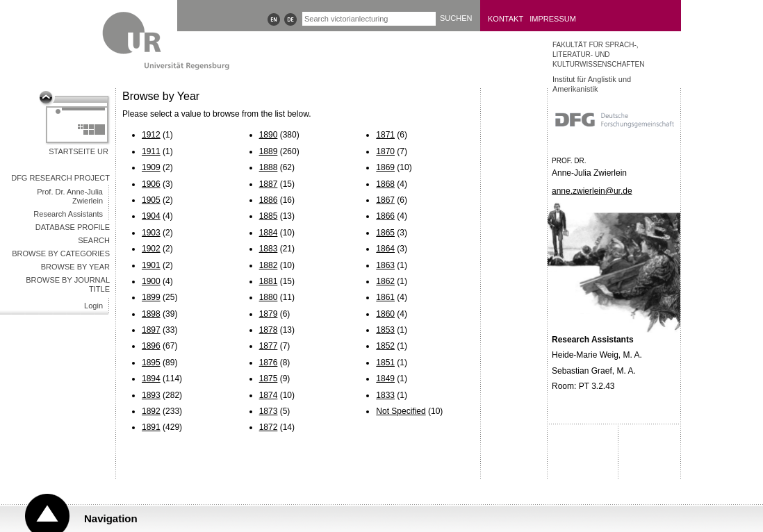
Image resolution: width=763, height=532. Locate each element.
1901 (151, 265)
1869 (385, 167)
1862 (385, 281)
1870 (385, 151)
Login (93, 306)
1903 (151, 233)
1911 (151, 151)
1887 (269, 184)
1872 (269, 427)
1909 (151, 167)
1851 (385, 363)
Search (94, 240)
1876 (269, 363)
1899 (151, 297)
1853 (385, 330)
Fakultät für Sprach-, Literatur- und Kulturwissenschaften (598, 55)
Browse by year (75, 267)
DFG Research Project (60, 178)
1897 (151, 330)
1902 (151, 249)
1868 (385, 184)
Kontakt (506, 19)
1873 (269, 411)
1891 (151, 427)
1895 (151, 363)
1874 (269, 395)
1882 (269, 265)
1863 (385, 265)
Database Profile (73, 227)
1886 (269, 200)
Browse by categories (61, 253)
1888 (269, 167)
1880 (269, 297)
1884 (269, 233)
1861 (385, 297)
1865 (385, 233)
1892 (151, 411)
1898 (151, 314)
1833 (385, 395)
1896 (151, 346)
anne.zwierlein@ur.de (592, 191)
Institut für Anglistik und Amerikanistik (592, 84)
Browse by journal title (68, 284)
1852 (385, 346)
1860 (385, 314)
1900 (151, 281)
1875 (269, 379)
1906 (151, 184)
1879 (269, 314)
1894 (151, 379)
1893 (151, 395)
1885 (269, 216)
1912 (151, 135)
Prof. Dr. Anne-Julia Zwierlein (70, 196)
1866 (385, 216)
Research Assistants (68, 214)
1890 (269, 135)
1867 (385, 200)
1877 (269, 346)
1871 (385, 135)
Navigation (111, 518)
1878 (269, 330)
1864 (385, 249)
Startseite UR (79, 151)
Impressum (553, 19)
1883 (269, 249)
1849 (385, 379)
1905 (151, 200)
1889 (269, 151)
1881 (269, 281)
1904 (151, 216)
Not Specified (401, 411)
